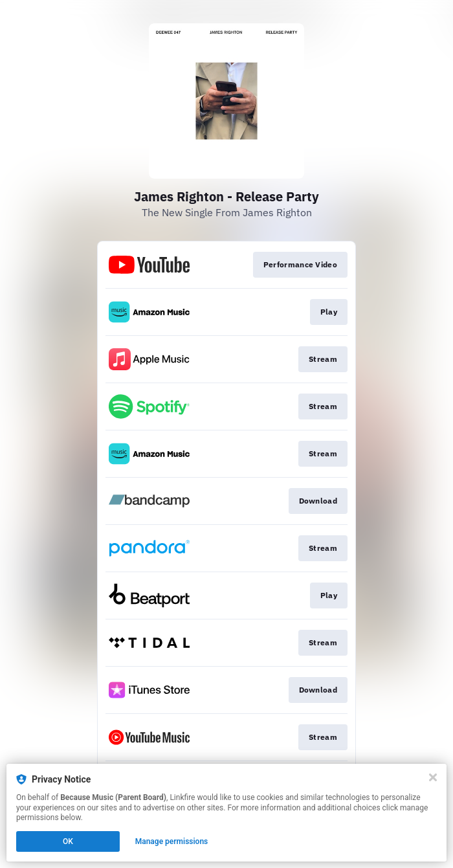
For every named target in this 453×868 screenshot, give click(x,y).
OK (68, 841)
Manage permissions (172, 841)
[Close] (433, 777)
